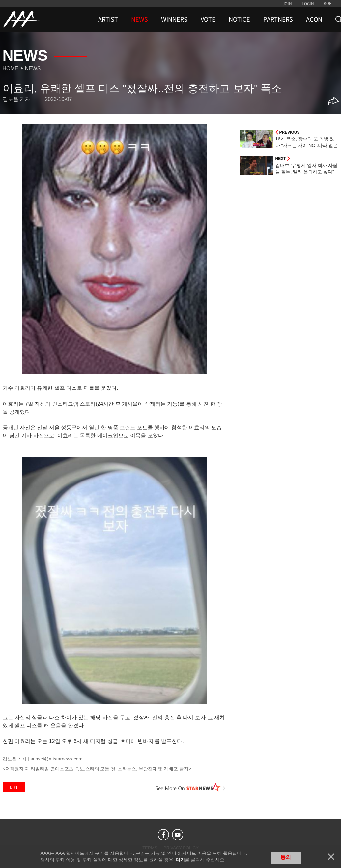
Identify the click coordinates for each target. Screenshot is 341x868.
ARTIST (108, 19)
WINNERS (174, 19)
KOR (328, 3)
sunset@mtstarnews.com (57, 759)
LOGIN (308, 4)
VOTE (208, 19)
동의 (286, 857)
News (33, 68)
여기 (180, 860)
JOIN (287, 4)
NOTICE (239, 19)
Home (11, 68)
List (14, 787)
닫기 (331, 857)
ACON (314, 19)
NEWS (140, 19)
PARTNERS (278, 19)
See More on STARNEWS (191, 787)
